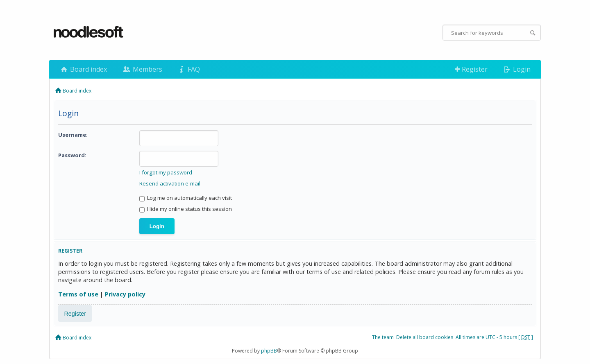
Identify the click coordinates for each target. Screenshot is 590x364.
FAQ (188, 69)
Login (516, 69)
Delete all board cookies (425, 337)
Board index (83, 69)
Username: (73, 135)
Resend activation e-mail (170, 183)
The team (383, 337)
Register (471, 69)
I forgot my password (166, 172)
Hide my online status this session (186, 209)
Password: (72, 155)
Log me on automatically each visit (186, 198)
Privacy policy (125, 294)
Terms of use (78, 294)
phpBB (269, 351)
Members (142, 69)
